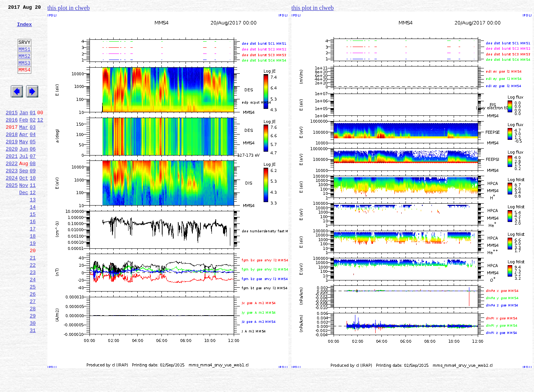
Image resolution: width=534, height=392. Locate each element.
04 (33, 156)
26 (33, 341)
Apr (24, 156)
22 (33, 307)
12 (40, 139)
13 (33, 232)
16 (33, 257)
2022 (12, 190)
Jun (24, 173)
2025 (12, 215)
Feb (24, 139)
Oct (24, 206)
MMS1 (24, 58)
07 (33, 181)
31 (33, 383)
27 (33, 349)
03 (33, 147)
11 (33, 215)
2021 (12, 181)
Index (24, 29)
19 (33, 282)
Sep (24, 198)
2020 (12, 173)
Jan (24, 131)
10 (33, 206)
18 (33, 274)
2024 (12, 206)
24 (33, 324)
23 (33, 316)
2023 (12, 198)
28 (33, 358)
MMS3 (24, 74)
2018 (12, 156)
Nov (24, 215)
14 (33, 240)
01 (33, 131)
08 (33, 190)
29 (33, 366)
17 (33, 265)
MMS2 (24, 66)
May (24, 164)
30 (33, 374)
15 (33, 248)
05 (33, 164)
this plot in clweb (69, 8)
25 (33, 332)
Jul (24, 181)
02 (33, 139)
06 (33, 173)
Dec (24, 223)
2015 (12, 131)
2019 (12, 164)
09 (33, 198)
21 (33, 299)
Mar (24, 147)
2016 (12, 139)
